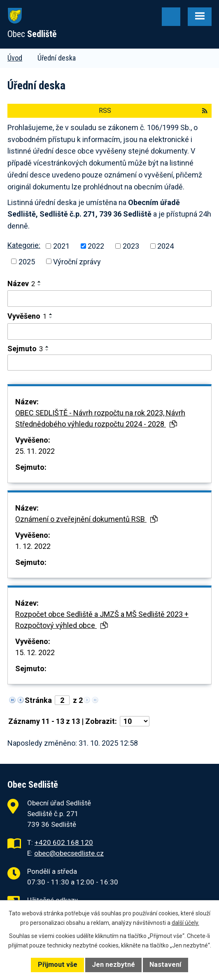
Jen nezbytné (113, 965)
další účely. (185, 923)
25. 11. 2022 (35, 451)
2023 (131, 246)
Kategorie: (24, 245)
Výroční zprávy (77, 261)
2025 (27, 261)
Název (21, 283)
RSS (153, 111)
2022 (96, 246)
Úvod (15, 58)
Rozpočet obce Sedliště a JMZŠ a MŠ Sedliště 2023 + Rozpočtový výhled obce (102, 620)
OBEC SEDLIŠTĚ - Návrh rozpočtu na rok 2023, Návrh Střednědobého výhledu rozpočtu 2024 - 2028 (100, 418)
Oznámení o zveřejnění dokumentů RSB (86, 519)
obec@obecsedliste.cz (69, 853)
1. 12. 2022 (33, 546)
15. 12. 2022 (35, 652)
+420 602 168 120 (64, 842)
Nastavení (165, 965)
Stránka (38, 700)
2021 (61, 246)
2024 (165, 246)
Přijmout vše (58, 965)
